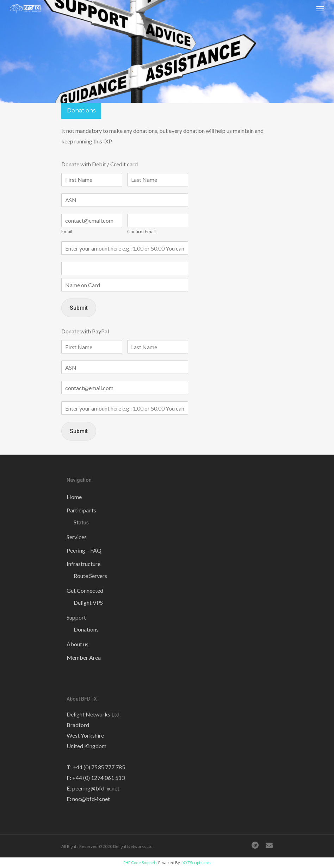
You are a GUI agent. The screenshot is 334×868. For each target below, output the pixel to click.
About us (78, 644)
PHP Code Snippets (140, 863)
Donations (86, 629)
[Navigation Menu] (320, 8)
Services (77, 537)
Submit (79, 308)
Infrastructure (83, 564)
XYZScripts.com (197, 863)
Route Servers (90, 576)
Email (67, 232)
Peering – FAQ (84, 550)
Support (76, 617)
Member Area (84, 657)
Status (81, 522)
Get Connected (85, 590)
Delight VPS (88, 602)
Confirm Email (141, 232)
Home (74, 497)
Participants (81, 510)
